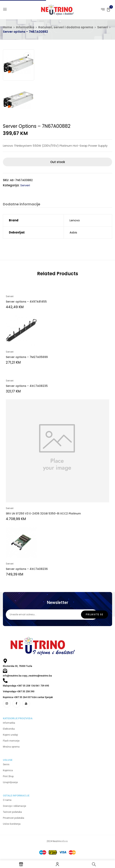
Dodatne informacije (22, 204)
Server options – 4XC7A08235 (27, 386)
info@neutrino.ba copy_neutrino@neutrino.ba (27, 676)
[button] (108, 9)
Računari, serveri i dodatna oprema (66, 27)
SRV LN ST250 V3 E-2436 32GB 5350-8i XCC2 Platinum (43, 513)
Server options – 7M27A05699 (27, 357)
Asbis (73, 232)
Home (7, 27)
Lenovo (75, 220)
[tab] (22, 205)
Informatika (25, 27)
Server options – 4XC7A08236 (27, 569)
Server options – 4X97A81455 (26, 302)
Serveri (103, 27)
